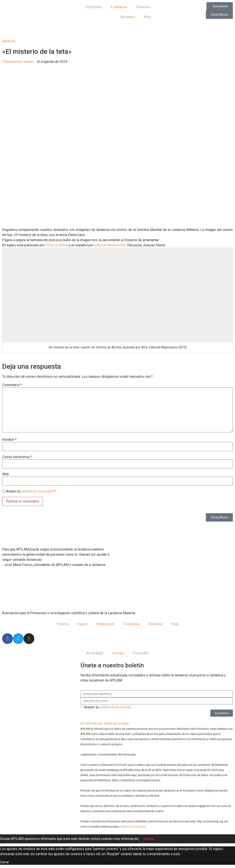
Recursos (128, 17)
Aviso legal (95, 653)
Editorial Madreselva (110, 245)
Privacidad (141, 653)
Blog (147, 17)
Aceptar (149, 839)
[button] (157, 724)
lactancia (9, 41)
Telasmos (143, 7)
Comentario (12, 385)
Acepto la (108, 707)
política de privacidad (37, 491)
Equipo (82, 624)
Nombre (9, 440)
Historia (63, 624)
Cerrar (5, 862)
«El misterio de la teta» (37, 51)
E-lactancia (119, 7)
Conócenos (94, 7)
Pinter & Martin (57, 245)
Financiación (105, 624)
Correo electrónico (17, 457)
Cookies (118, 653)
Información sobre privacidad (107, 723)
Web (6, 474)
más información (126, 839)
